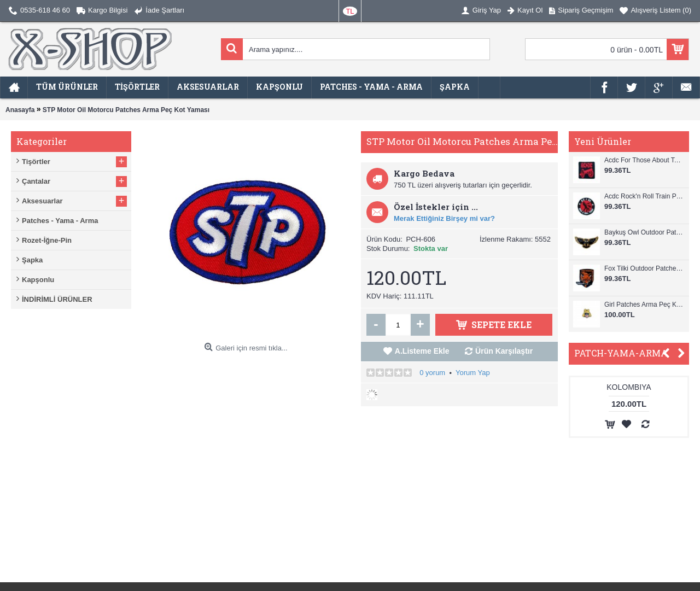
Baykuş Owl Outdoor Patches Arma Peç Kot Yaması (644, 232)
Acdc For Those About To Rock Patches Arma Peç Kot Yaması (644, 160)
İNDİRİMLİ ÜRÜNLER (57, 299)
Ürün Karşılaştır (504, 351)
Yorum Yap (473, 373)
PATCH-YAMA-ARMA (621, 353)
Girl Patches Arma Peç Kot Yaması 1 (644, 305)
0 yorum (432, 373)
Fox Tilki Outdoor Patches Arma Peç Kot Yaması (644, 268)
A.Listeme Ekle (422, 351)
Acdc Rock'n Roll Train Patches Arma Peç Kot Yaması (644, 196)
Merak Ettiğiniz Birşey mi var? (444, 218)
